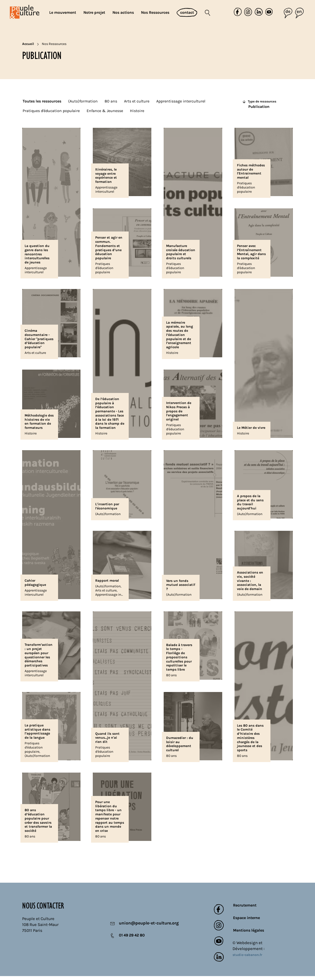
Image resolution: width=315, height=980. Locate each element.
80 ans (111, 101)
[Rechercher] (211, 12)
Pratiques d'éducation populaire (51, 111)
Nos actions (123, 12)
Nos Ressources (155, 12)
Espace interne (246, 922)
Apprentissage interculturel (181, 101)
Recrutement (245, 909)
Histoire (137, 111)
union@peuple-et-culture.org (146, 928)
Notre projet (94, 12)
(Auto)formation (83, 101)
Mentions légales (249, 934)
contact (187, 12)
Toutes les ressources (42, 101)
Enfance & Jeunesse (105, 111)
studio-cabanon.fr (247, 959)
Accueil (28, 44)
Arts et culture (137, 101)
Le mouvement (63, 12)
